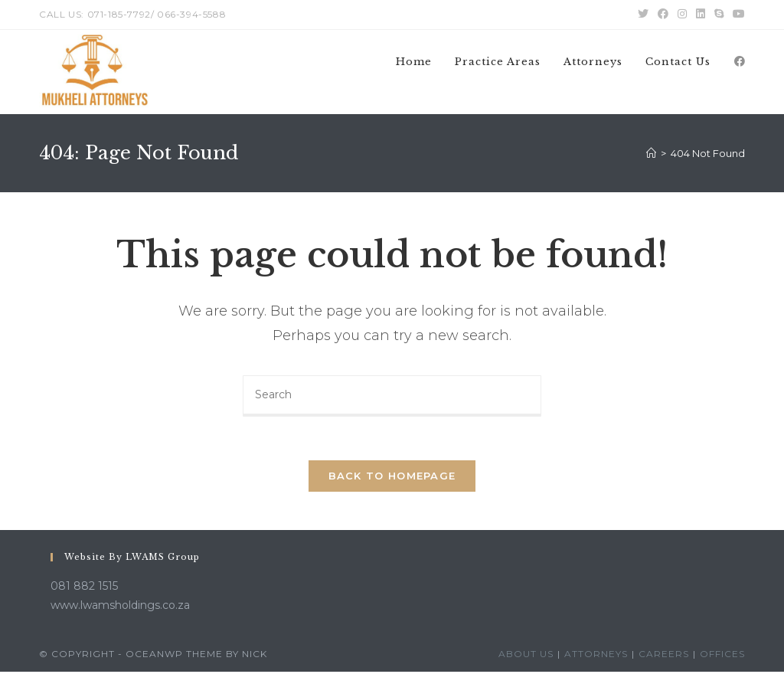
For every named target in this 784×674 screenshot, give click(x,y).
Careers (664, 656)
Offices (722, 656)
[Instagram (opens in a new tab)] (682, 15)
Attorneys (596, 656)
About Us (526, 656)
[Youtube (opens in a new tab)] (737, 15)
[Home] (651, 153)
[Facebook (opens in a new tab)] (663, 15)
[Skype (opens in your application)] (719, 15)
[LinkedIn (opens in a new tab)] (701, 15)
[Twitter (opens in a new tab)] (643, 15)
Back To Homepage (392, 478)
